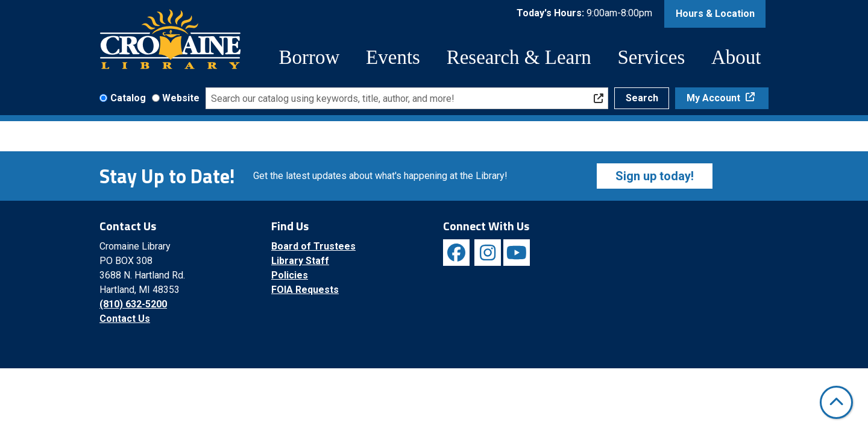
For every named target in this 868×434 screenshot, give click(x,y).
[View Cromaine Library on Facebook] (456, 253)
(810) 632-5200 (133, 304)
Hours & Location (715, 14)
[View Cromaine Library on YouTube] (517, 253)
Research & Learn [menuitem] (519, 57)
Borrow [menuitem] (310, 57)
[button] (584, 14)
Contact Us (125, 319)
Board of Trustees (313, 246)
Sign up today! (655, 176)
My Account (715, 98)
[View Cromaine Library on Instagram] (488, 253)
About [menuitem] (736, 57)
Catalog (128, 98)
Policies (290, 275)
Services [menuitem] (651, 57)
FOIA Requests (305, 290)
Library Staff (300, 261)
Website (181, 98)
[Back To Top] (836, 402)
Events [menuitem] (393, 57)
